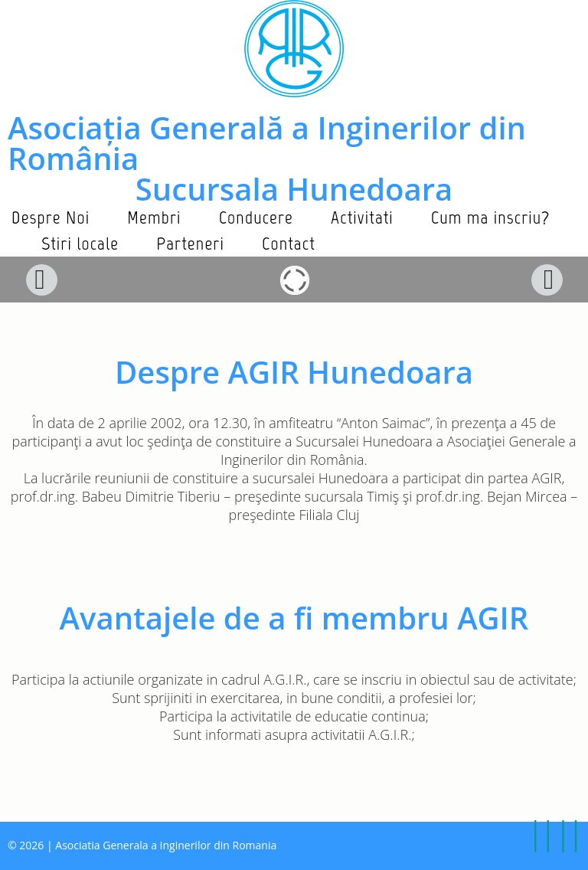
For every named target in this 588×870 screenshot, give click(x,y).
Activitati (362, 217)
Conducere (256, 217)
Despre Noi (51, 217)
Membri (154, 217)
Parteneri (190, 243)
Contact (289, 243)
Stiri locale (80, 243)
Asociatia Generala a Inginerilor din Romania (166, 845)
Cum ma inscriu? (491, 217)
